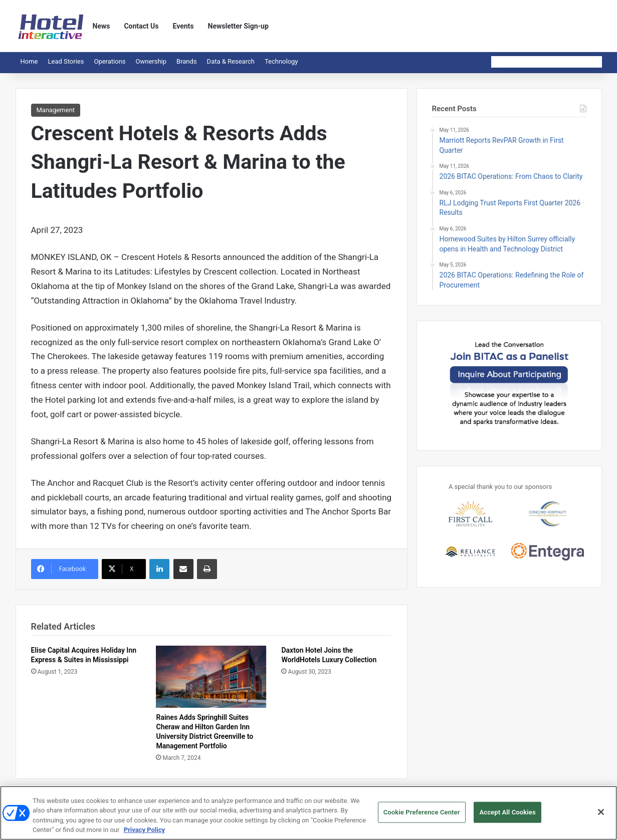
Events (183, 26)
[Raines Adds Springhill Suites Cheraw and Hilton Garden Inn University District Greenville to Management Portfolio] (211, 677)
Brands (187, 61)
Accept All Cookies (507, 816)
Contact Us (141, 26)
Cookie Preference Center (422, 816)
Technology (281, 61)
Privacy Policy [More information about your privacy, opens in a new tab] (144, 834)
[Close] (601, 815)
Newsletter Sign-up (238, 26)
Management (56, 110)
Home (29, 61)
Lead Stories (66, 61)
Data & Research (231, 61)
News (101, 26)
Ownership (151, 61)
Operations (110, 61)
